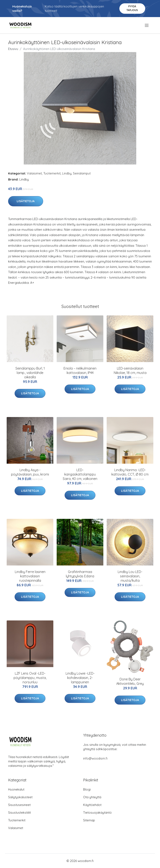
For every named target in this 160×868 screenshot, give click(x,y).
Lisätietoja (26, 201)
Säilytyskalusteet (20, 797)
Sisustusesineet (19, 805)
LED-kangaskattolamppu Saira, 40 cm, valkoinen (80, 474)
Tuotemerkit (52, 173)
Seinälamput (82, 173)
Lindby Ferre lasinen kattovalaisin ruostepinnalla (30, 576)
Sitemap (89, 820)
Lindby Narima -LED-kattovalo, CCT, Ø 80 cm (130, 472)
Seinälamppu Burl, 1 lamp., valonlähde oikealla (30, 373)
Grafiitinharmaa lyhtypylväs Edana (80, 574)
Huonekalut (16, 789)
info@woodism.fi (95, 758)
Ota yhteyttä (92, 797)
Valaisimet (34, 173)
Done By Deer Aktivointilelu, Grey (130, 681)
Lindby (67, 173)
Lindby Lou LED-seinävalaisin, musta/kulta (130, 576)
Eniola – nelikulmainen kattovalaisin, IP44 (80, 370)
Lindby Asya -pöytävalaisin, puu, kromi (30, 472)
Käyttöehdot (92, 805)
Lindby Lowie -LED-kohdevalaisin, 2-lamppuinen (80, 678)
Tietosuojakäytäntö (97, 813)
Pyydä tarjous (132, 8)
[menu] (147, 25)
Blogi (87, 789)
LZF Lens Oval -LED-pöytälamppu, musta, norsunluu (30, 678)
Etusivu (13, 49)
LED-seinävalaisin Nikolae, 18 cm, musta (130, 370)
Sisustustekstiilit (19, 813)
